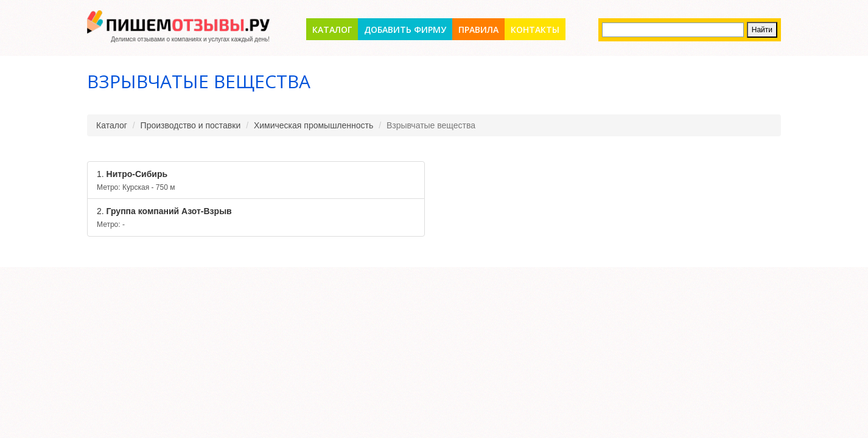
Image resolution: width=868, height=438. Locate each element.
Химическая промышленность (313, 125)
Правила (478, 30)
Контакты (535, 30)
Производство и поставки (191, 125)
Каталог (332, 30)
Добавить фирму (405, 30)
